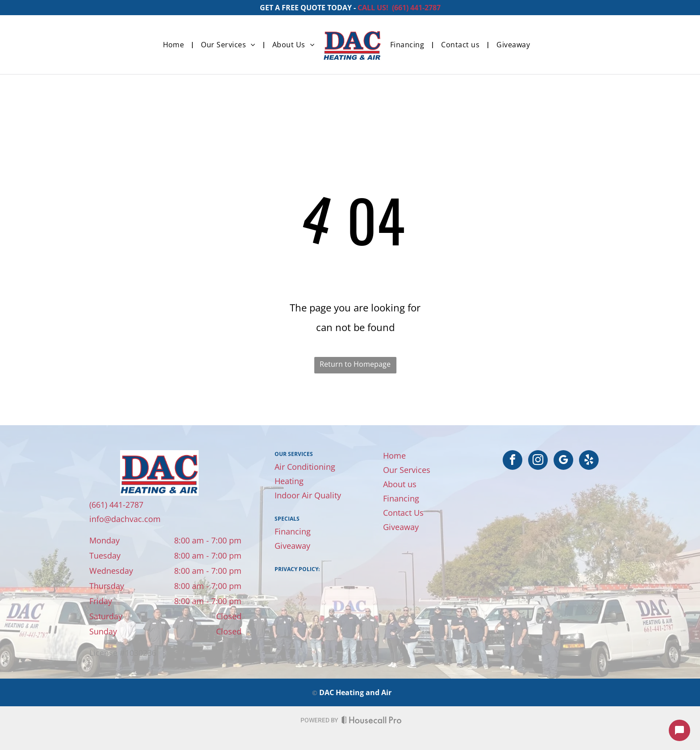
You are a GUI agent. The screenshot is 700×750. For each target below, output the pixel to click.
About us (400, 484)
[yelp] (589, 461)
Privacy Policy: (297, 569)
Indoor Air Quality (308, 495)
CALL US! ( (376, 8)
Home (394, 456)
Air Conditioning (305, 467)
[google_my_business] (563, 461)
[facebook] (512, 461)
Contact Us (403, 513)
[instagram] (538, 461)
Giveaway (292, 546)
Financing (293, 531)
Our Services (407, 470)
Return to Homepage (355, 364)
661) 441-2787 (417, 8)
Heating (289, 481)
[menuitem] (175, 45)
